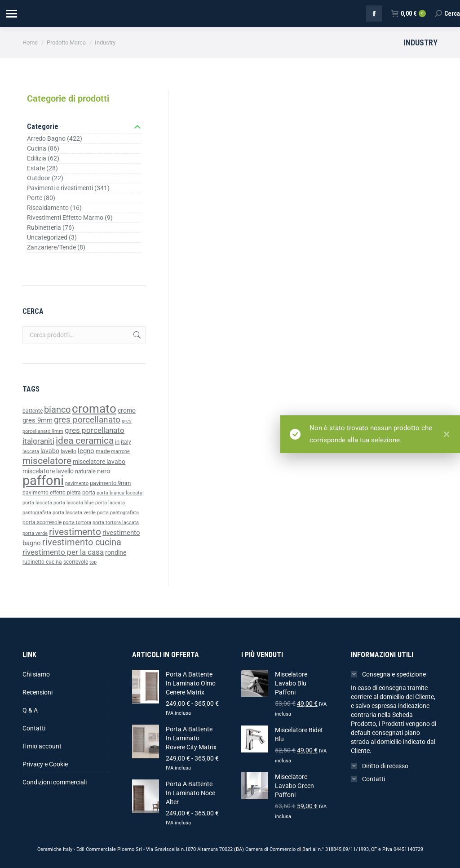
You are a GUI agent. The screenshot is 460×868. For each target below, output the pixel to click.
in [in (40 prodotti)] (117, 442)
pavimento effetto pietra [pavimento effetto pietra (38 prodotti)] (52, 493)
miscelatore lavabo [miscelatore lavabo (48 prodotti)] (99, 462)
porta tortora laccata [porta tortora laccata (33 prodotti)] (116, 523)
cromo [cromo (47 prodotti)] (127, 410)
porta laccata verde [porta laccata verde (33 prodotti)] (74, 513)
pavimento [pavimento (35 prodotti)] (77, 483)
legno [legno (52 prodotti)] (86, 451)
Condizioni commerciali (55, 782)
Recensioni (38, 692)
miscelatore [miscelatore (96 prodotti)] (47, 461)
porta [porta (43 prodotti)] (89, 492)
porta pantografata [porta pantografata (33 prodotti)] (118, 513)
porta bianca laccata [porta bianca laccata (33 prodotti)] (119, 493)
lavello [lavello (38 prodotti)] (69, 451)
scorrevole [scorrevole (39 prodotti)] (76, 562)
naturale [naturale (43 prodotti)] (85, 471)
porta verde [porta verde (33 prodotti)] (35, 533)
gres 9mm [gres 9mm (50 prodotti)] (38, 420)
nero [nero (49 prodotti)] (104, 471)
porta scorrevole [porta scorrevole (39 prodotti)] (42, 522)
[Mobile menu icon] (11, 14)
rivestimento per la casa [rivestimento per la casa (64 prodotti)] (63, 552)
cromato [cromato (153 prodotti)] (94, 409)
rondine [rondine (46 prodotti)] (116, 552)
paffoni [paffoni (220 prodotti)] (43, 481)
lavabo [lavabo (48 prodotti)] (50, 451)
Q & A (30, 710)
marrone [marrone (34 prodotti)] (120, 452)
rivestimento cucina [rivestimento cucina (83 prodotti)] (82, 542)
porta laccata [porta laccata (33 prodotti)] (37, 503)
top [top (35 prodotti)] (93, 562)
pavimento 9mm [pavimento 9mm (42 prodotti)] (110, 483)
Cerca (136, 335)
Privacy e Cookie (45, 764)
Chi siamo (36, 674)
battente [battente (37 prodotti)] (33, 411)
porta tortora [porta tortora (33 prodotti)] (77, 523)
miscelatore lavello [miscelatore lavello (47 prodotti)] (48, 471)
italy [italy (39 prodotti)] (126, 442)
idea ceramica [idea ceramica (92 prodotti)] (85, 441)
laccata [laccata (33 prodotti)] (31, 452)
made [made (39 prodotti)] (103, 451)
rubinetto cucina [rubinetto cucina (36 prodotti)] (42, 562)
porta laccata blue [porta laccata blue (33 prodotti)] (74, 503)
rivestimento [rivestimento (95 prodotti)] (75, 532)
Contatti (34, 728)
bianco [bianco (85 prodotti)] (57, 410)
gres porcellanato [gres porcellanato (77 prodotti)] (87, 420)
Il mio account (42, 746)
